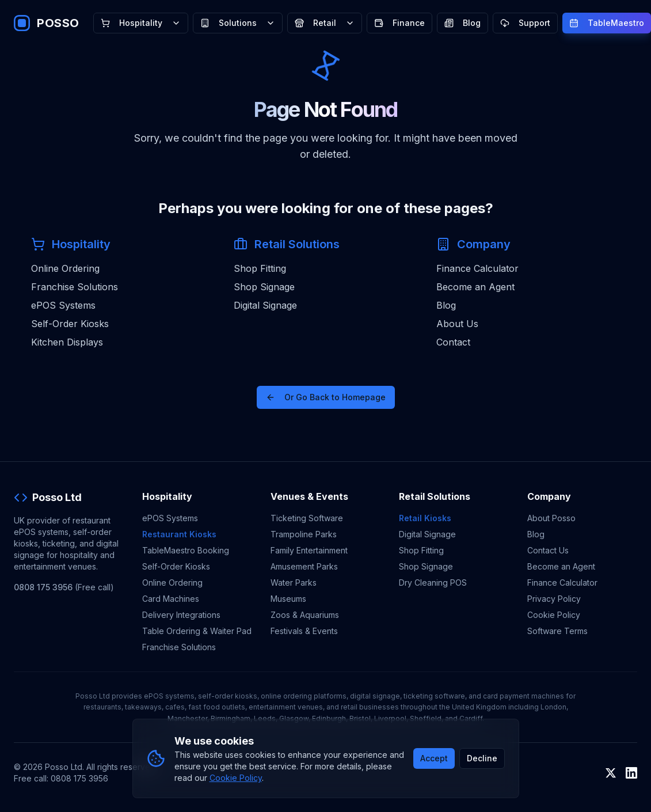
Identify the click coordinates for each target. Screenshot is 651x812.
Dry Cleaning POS (433, 583)
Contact (453, 342)
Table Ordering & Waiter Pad (197, 631)
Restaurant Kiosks (179, 534)
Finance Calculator (477, 268)
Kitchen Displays (67, 342)
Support (525, 23)
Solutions (238, 23)
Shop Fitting (260, 268)
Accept (434, 758)
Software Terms (557, 631)
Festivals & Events (304, 631)
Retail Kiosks (425, 518)
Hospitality (141, 23)
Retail (325, 23)
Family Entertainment (309, 550)
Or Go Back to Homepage (326, 397)
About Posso (551, 518)
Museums (288, 599)
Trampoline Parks (304, 534)
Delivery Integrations (181, 615)
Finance (399, 23)
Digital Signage (265, 305)
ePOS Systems (63, 305)
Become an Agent (475, 287)
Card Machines (171, 599)
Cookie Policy (554, 615)
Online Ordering (65, 268)
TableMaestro (607, 23)
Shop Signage (264, 287)
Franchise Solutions (75, 287)
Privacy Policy (554, 599)
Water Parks (294, 583)
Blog (462, 23)
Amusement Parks (304, 566)
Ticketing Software (307, 518)
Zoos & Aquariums (305, 615)
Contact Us (548, 550)
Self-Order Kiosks (70, 324)
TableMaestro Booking (186, 550)
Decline (482, 758)
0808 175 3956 (43, 587)
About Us (457, 324)
